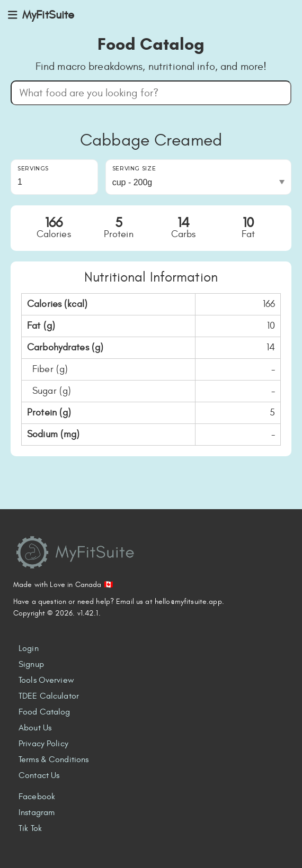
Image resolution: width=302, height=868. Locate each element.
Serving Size (134, 169)
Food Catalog (45, 712)
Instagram (37, 812)
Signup (31, 664)
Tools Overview (46, 680)
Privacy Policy (43, 744)
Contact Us (39, 775)
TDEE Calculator (49, 696)
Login (29, 648)
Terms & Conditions (54, 759)
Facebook (37, 797)
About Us (35, 728)
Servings (33, 169)
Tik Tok (30, 828)
